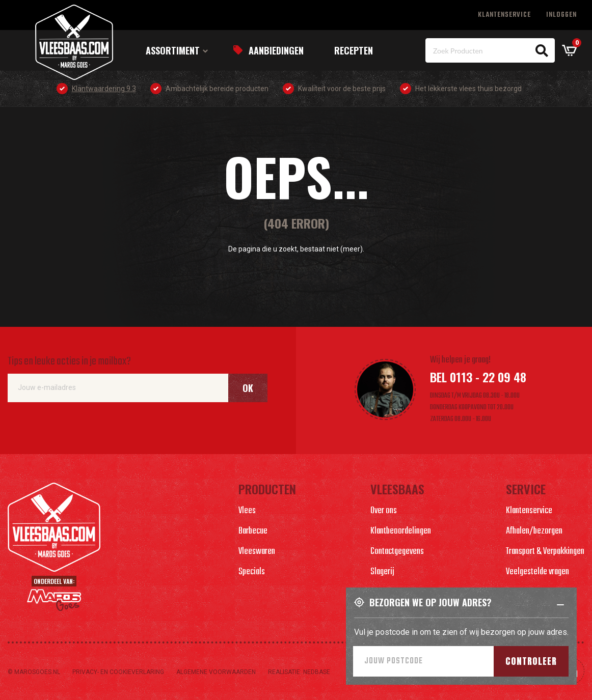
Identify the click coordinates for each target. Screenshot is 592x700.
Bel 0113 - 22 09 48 (478, 377)
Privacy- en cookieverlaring (118, 672)
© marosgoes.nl (34, 672)
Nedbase (317, 672)
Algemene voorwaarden (216, 672)
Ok (248, 388)
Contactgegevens (397, 552)
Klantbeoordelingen (401, 531)
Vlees (247, 511)
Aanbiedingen (276, 50)
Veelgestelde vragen (537, 572)
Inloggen (561, 15)
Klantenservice (504, 15)
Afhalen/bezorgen (534, 531)
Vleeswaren (257, 552)
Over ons (384, 511)
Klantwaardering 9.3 (104, 89)
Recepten (354, 50)
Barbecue (253, 531)
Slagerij (382, 572)
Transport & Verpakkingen (545, 552)
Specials (252, 572)
